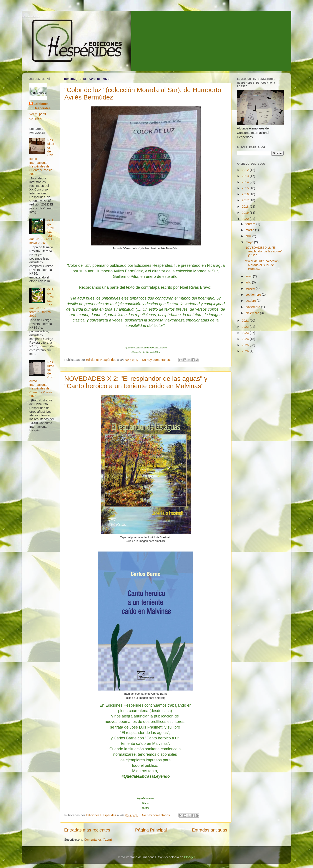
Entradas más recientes (87, 830)
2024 (246, 339)
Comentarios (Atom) (98, 840)
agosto (251, 288)
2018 (246, 207)
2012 (246, 170)
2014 (246, 182)
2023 (246, 333)
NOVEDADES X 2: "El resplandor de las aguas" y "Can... (264, 251)
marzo (250, 230)
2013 (246, 176)
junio (249, 276)
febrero (251, 224)
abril (249, 236)
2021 (246, 321)
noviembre (253, 307)
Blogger (189, 857)
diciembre (253, 313)
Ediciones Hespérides (31, 17)
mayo (250, 242)
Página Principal (151, 830)
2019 (246, 213)
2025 (246, 345)
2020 (246, 219)
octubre (251, 301)
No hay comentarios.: (157, 360)
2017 (246, 200)
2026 (246, 351)
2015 (246, 188)
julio (249, 282)
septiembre (254, 295)
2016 (246, 194)
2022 (246, 327)
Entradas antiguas (210, 830)
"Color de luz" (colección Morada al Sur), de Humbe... (262, 265)
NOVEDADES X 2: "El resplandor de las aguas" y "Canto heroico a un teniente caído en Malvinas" (136, 382)
